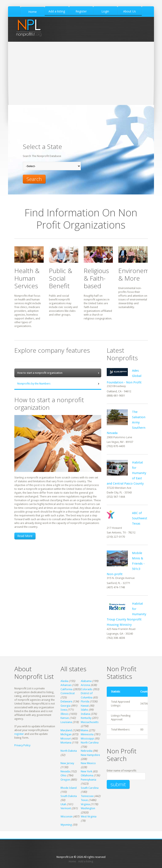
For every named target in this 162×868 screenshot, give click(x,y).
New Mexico (88, 763)
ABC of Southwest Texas (140, 518)
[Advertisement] (81, 73)
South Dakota (69, 796)
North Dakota (69, 751)
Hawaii (85, 706)
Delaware (66, 701)
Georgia (65, 706)
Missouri (66, 739)
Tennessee (87, 796)
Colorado (87, 689)
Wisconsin (67, 816)
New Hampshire (90, 755)
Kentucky (86, 718)
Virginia (85, 804)
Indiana (85, 714)
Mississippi (87, 739)
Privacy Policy (22, 745)
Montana (66, 743)
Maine (84, 730)
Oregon (65, 780)
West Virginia (89, 816)
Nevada (65, 771)
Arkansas (66, 685)
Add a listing (86, 861)
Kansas (65, 718)
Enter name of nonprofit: (122, 771)
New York (86, 771)
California (66, 689)
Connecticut (68, 693)
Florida (85, 701)
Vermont (66, 808)
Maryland (66, 730)
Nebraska (87, 751)
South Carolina (90, 788)
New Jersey (67, 763)
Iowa (64, 710)
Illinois (65, 714)
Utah (63, 804)
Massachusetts (90, 722)
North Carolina (90, 743)
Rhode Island (69, 788)
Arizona (85, 685)
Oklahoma (87, 775)
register (19, 734)
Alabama (86, 681)
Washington (88, 808)
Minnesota (87, 734)
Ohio (63, 775)
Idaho (84, 710)
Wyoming (66, 825)
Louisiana (66, 722)
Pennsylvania (88, 780)
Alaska (64, 681)
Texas (84, 800)
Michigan (66, 734)
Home (72, 861)
